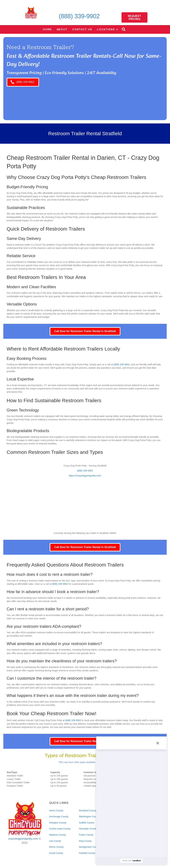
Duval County (56, 853)
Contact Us (82, 29)
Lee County (55, 841)
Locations (106, 29)
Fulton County (86, 835)
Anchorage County (59, 817)
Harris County (56, 811)
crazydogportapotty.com (23, 839)
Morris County (56, 847)
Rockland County (88, 811)
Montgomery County (89, 847)
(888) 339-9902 (79, 16)
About (62, 29)
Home (47, 29)
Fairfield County (87, 853)
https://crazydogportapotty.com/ (85, 476)
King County (85, 841)
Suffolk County (86, 823)
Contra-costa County (60, 829)
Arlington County (58, 823)
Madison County (58, 835)
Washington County (89, 817)
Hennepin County (88, 829)
